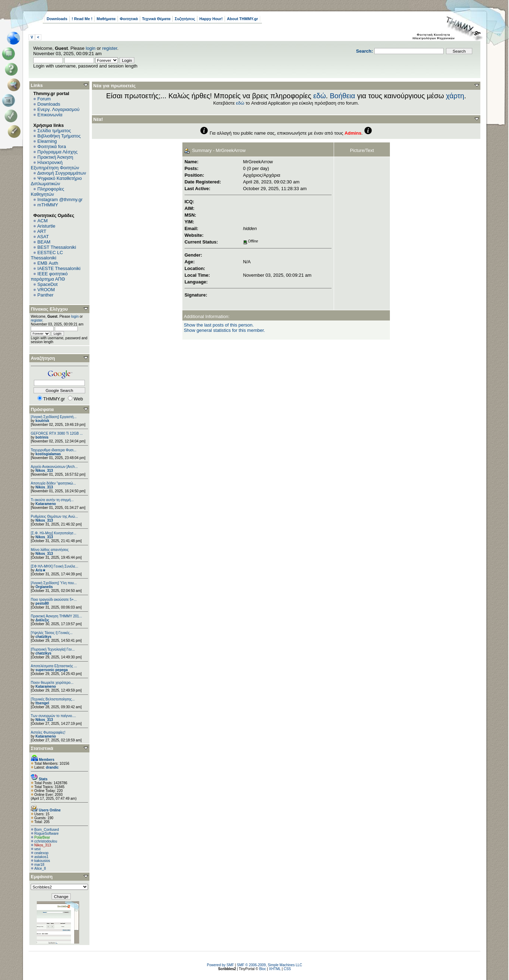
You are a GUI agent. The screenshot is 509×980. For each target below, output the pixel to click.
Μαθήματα (106, 19)
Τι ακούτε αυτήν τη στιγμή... (52, 500)
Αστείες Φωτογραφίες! (48, 732)
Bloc (262, 969)
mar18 (39, 865)
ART (42, 231)
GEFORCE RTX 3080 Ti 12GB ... (57, 433)
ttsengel (42, 703)
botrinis (42, 437)
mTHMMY (48, 205)
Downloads (57, 19)
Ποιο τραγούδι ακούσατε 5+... (54, 600)
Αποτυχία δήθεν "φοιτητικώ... (53, 483)
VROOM (46, 290)
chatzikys (43, 637)
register (110, 48)
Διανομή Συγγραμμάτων (62, 173)
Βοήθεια (343, 96)
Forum (44, 99)
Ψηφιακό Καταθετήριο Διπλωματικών (56, 181)
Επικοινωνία (50, 115)
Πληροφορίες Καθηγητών (48, 192)
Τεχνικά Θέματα (156, 19)
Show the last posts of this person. (219, 325)
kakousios (42, 861)
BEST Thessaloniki (57, 247)
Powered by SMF (220, 965)
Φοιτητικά (129, 19)
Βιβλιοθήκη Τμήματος (59, 136)
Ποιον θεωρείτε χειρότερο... (52, 683)
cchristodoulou (46, 841)
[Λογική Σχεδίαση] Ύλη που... (54, 583)
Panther (46, 295)
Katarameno (46, 504)
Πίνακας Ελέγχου (49, 309)
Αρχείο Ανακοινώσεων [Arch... (54, 467)
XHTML (275, 969)
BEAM (44, 242)
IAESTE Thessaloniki (59, 268)
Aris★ (40, 570)
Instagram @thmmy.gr (60, 199)
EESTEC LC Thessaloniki (47, 255)
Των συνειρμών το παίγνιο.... (53, 716)
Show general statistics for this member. (224, 330)
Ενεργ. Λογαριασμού (58, 109)
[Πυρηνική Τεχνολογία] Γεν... (53, 649)
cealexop (41, 853)
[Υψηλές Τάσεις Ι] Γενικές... (52, 633)
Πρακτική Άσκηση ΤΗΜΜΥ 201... (56, 616)
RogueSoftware (46, 834)
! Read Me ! (82, 19)
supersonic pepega (51, 670)
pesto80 (42, 603)
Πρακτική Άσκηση (55, 157)
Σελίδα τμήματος (54, 131)
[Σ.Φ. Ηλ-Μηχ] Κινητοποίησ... (54, 533)
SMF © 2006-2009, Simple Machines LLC (270, 965)
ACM (43, 221)
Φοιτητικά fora (52, 146)
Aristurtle (46, 226)
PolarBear (42, 837)
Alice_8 (40, 868)
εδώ (320, 96)
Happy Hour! (211, 19)
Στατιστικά (42, 748)
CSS (287, 969)
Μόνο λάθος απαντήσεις (50, 550)
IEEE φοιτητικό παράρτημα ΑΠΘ (49, 276)
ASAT (43, 237)
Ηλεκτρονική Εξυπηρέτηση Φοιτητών (55, 165)
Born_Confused (47, 830)
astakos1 (41, 857)
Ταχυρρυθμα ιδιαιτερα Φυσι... (54, 450)
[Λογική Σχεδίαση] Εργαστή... (54, 417)
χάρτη (455, 96)
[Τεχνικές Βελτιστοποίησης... (53, 699)
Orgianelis (44, 587)
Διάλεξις (42, 620)
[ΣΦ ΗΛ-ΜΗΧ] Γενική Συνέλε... (54, 566)
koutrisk (42, 421)
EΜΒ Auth (48, 263)
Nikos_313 (44, 471)
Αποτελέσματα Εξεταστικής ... (54, 666)
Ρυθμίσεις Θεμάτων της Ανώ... (54, 517)
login (91, 48)
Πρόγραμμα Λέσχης (58, 152)
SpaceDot (48, 284)
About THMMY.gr (242, 19)
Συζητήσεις (185, 19)
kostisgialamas (48, 454)
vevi (37, 849)
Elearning (47, 141)
